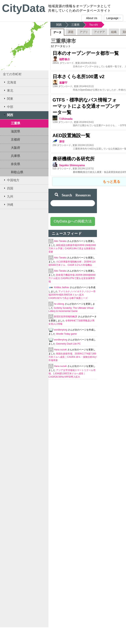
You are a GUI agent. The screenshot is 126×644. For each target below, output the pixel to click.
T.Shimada (66, 119)
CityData (24, 8)
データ (57, 32)
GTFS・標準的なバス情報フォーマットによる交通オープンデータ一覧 (86, 106)
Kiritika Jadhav (62, 287)
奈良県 (16, 164)
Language (113, 19)
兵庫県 (16, 156)
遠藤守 (63, 83)
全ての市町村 (12, 74)
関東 (8, 99)
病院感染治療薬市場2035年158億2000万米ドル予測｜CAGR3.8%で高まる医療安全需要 (72, 248)
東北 (8, 90)
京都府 (16, 140)
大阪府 (16, 148)
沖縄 (8, 205)
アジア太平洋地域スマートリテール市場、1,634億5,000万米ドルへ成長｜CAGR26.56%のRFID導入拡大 (72, 374)
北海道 (10, 82)
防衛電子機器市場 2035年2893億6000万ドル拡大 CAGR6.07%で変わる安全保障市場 (72, 278)
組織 (114, 32)
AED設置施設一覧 (71, 135)
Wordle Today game (66, 334)
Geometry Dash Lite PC (68, 344)
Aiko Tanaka (61, 241)
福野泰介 (65, 59)
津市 (62, 142)
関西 (8, 115)
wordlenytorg (61, 330)
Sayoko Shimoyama (72, 165)
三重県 (16, 123)
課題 (71, 32)
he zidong (59, 304)
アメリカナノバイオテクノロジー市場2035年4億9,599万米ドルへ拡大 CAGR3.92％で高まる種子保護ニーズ (72, 295)
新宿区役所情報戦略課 (66, 317)
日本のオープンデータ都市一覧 (86, 53)
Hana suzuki (61, 350)
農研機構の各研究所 (74, 159)
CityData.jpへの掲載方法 (73, 221)
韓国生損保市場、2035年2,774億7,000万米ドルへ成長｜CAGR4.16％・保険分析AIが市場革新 (73, 357)
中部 (8, 107)
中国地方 (11, 180)
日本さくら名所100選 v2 (79, 77)
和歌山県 (17, 172)
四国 (8, 188)
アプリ (84, 32)
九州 (8, 196)
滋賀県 (16, 131)
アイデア (99, 32)
